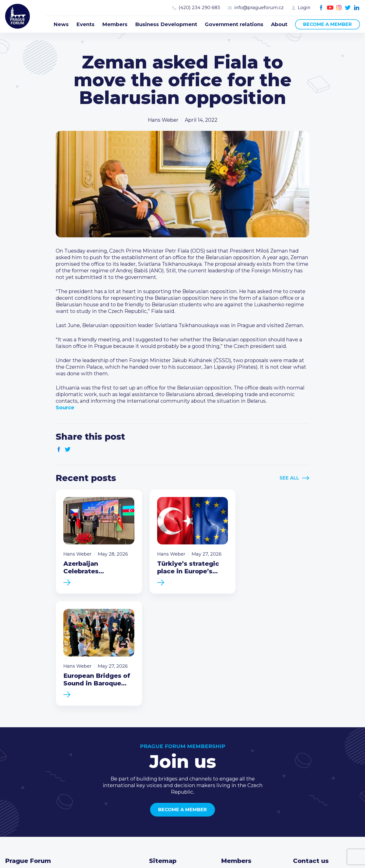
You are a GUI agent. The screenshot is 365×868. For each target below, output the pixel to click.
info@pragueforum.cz (259, 8)
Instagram (339, 8)
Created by (182, 858)
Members (115, 24)
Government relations (234, 24)
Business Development (166, 24)
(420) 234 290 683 (199, 8)
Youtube (330, 8)
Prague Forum (18, 16)
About (279, 24)
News (61, 24)
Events (85, 24)
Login (304, 8)
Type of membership (247, 772)
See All (289, 478)
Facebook (321, 8)
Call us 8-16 (306, 764)
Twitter (348, 8)
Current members (244, 764)
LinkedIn (357, 8)
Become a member (327, 24)
